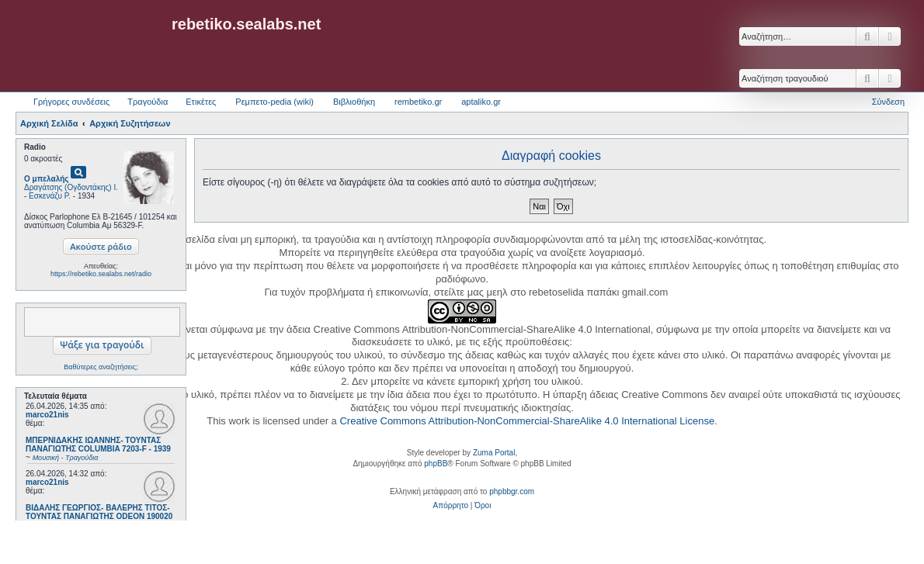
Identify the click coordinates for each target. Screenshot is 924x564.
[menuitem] (451, 506)
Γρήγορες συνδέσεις (71, 102)
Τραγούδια (148, 102)
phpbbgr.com (512, 491)
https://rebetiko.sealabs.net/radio (101, 274)
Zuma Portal (494, 453)
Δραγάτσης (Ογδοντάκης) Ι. (71, 187)
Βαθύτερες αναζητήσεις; (101, 367)
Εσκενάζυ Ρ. (50, 196)
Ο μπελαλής (47, 179)
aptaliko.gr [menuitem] (481, 102)
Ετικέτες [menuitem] (201, 102)
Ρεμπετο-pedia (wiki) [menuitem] (274, 102)
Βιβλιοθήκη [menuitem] (354, 102)
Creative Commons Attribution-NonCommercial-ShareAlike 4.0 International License (527, 421)
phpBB (436, 464)
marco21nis (47, 415)
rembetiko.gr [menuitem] (418, 102)
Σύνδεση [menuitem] (888, 102)
